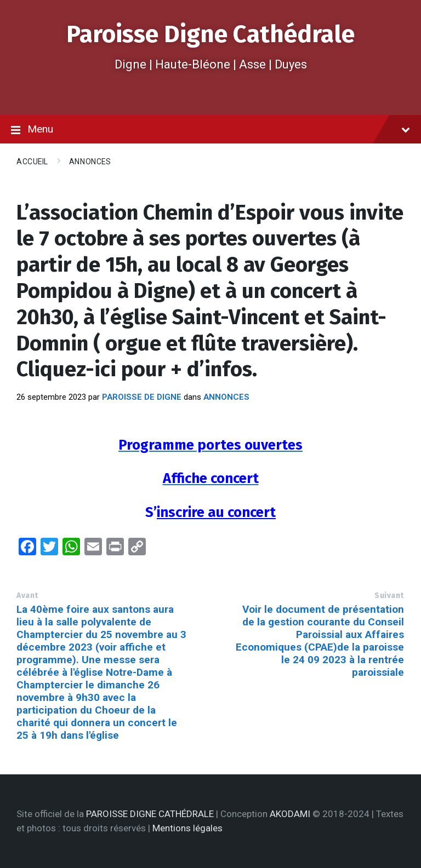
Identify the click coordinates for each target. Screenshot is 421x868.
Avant (27, 596)
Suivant (389, 596)
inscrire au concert (216, 512)
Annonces (90, 162)
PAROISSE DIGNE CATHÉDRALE (150, 814)
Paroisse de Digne (142, 397)
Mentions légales (187, 828)
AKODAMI (290, 814)
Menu (210, 130)
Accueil (32, 162)
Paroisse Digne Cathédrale (210, 34)
